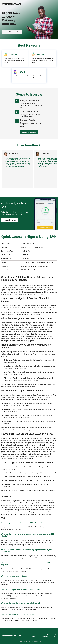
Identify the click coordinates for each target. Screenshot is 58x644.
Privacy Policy (34, 636)
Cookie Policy (55, 636)
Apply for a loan (12, 32)
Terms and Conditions (44, 636)
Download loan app (29, 132)
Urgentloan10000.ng (11, 4)
